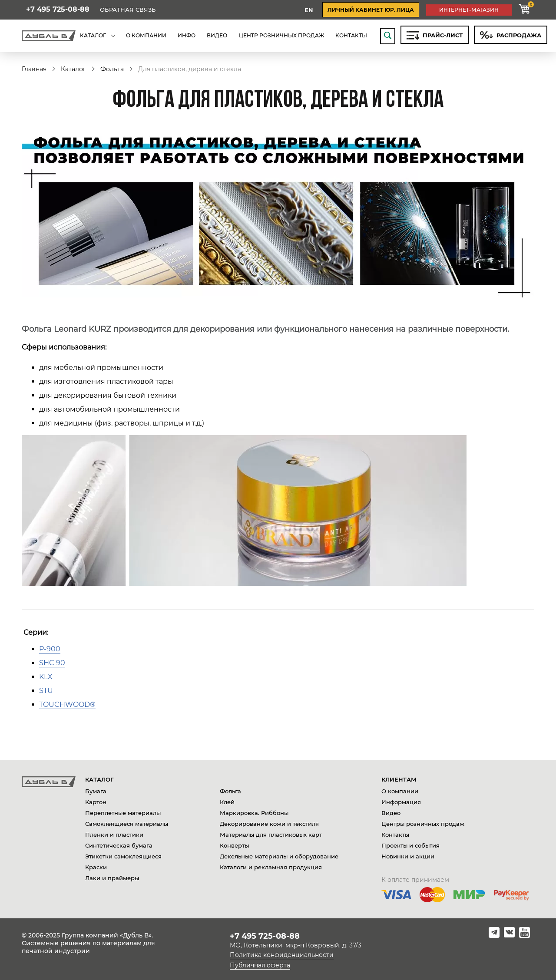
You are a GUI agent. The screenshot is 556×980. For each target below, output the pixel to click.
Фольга (112, 69)
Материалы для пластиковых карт (271, 835)
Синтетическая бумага (119, 845)
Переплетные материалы (123, 813)
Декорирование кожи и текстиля (269, 824)
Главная (34, 69)
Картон (96, 802)
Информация (401, 802)
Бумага (96, 791)
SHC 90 (52, 663)
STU (46, 691)
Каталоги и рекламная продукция (271, 867)
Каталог (73, 69)
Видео (391, 813)
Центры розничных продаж (423, 824)
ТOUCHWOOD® (67, 704)
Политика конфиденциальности (282, 955)
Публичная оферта (260, 965)
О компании (400, 791)
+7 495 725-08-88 (58, 10)
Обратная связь (128, 10)
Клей (227, 802)
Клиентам (399, 779)
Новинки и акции (408, 856)
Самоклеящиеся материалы (127, 824)
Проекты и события (410, 845)
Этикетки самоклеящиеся (123, 856)
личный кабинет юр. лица (371, 10)
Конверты (234, 845)
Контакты (395, 835)
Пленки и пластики (114, 835)
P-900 (50, 649)
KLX (46, 677)
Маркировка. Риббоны (254, 813)
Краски (96, 867)
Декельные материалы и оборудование (279, 856)
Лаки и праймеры (112, 878)
